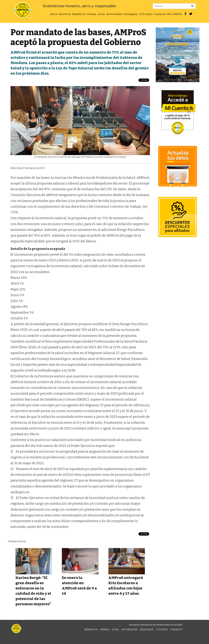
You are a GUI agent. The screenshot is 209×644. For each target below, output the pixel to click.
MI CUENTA (175, 14)
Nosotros (65, 14)
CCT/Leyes (146, 14)
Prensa (92, 14)
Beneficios (79, 14)
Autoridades (115, 14)
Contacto (160, 14)
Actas (101, 14)
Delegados (131, 14)
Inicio (54, 14)
